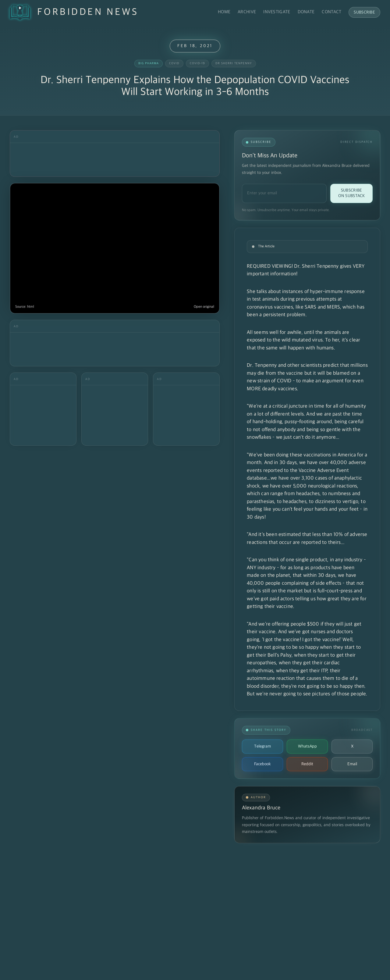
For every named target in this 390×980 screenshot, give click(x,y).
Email (352, 764)
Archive (247, 12)
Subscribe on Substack (352, 193)
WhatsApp (307, 746)
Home (224, 12)
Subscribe (364, 12)
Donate (306, 12)
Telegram (262, 746)
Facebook (262, 764)
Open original (204, 307)
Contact (331, 12)
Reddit (307, 764)
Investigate (277, 12)
